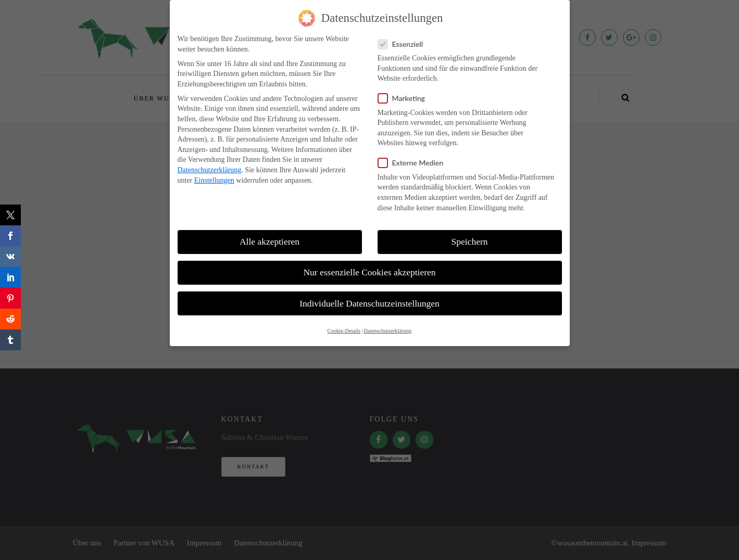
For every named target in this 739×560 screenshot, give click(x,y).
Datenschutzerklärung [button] (387, 331)
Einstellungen (214, 180)
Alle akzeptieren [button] (270, 241)
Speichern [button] (470, 241)
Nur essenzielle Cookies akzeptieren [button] (369, 272)
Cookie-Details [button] (344, 331)
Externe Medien (414, 163)
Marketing (405, 98)
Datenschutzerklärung (210, 170)
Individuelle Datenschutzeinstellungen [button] (369, 303)
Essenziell (404, 44)
